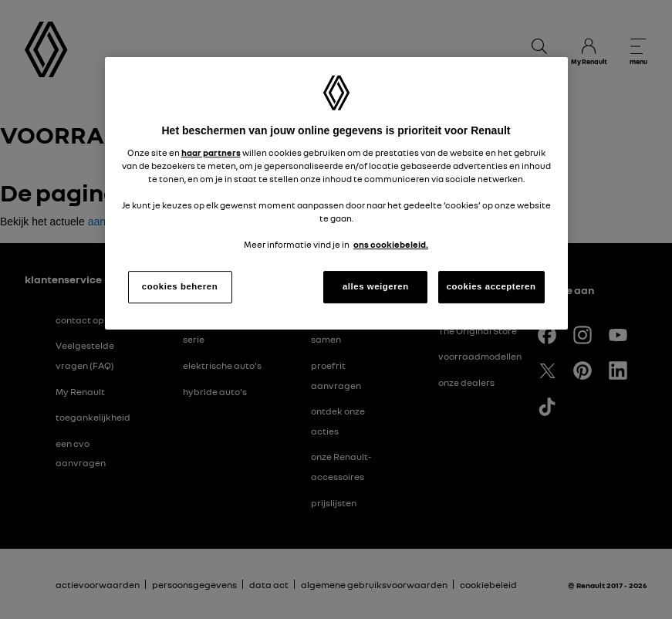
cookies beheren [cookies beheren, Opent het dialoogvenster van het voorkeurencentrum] (180, 286)
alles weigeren (376, 286)
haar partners (211, 153)
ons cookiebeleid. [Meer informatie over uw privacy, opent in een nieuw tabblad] (391, 245)
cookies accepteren (491, 286)
